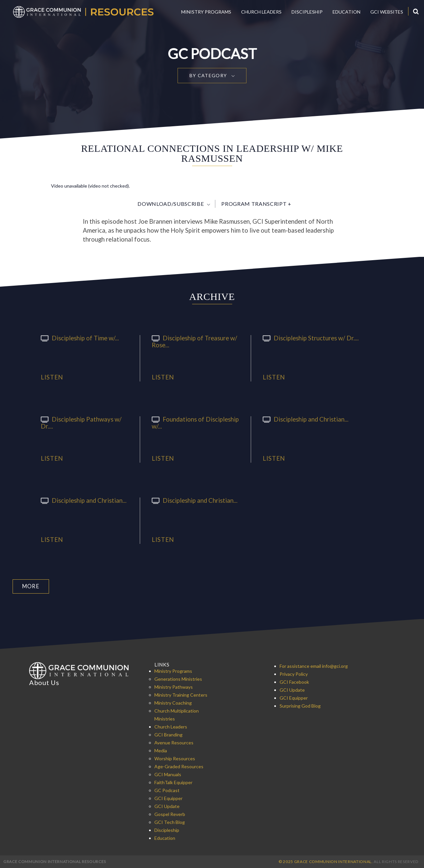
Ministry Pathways (174, 687)
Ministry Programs (206, 12)
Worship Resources (175, 758)
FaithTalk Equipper (173, 782)
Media (161, 750)
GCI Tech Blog (170, 822)
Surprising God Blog (300, 705)
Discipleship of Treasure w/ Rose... (193, 341)
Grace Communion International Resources (55, 861)
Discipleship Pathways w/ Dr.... (86, 419)
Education (346, 12)
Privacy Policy (294, 674)
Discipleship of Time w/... (78, 338)
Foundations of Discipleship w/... (193, 423)
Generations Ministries (178, 679)
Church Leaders (261, 12)
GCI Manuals (168, 774)
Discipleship (307, 12)
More (31, 586)
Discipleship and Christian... (303, 419)
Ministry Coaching (173, 702)
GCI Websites (387, 12)
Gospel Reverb (170, 814)
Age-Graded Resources (179, 766)
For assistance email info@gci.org (314, 666)
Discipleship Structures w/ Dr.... (309, 338)
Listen (52, 377)
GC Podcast (167, 790)
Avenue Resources (174, 742)
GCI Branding (168, 734)
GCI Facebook (294, 682)
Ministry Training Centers (181, 694)
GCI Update (167, 806)
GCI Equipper (168, 798)
